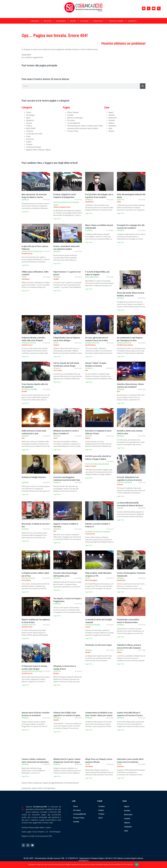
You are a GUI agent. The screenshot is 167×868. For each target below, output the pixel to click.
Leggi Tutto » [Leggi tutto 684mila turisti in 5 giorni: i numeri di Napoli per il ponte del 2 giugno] (57, 776)
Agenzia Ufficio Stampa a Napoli (38, 150)
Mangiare (56, 673)
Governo (125, 345)
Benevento (113, 118)
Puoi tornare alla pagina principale (39, 65)
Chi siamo (71, 120)
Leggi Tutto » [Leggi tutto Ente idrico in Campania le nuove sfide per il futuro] (89, 450)
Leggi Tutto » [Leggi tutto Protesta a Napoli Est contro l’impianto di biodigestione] (57, 219)
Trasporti (93, 466)
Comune (68, 207)
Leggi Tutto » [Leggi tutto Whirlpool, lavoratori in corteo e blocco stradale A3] (57, 450)
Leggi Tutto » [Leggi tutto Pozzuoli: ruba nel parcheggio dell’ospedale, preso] (57, 590)
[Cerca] (143, 86)
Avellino (112, 115)
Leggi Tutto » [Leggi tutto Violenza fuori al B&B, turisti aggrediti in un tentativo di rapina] (57, 732)
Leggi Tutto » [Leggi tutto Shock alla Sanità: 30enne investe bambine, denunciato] (121, 310)
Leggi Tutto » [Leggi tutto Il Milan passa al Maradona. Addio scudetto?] (26, 291)
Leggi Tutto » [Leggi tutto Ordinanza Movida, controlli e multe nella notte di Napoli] (26, 357)
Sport (73, 21)
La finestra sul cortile (34, 134)
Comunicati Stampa (33, 147)
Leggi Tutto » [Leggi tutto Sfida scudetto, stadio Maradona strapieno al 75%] (89, 592)
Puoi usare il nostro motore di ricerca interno (45, 79)
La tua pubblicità (74, 123)
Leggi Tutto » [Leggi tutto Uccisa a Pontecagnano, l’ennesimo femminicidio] (121, 592)
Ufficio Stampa (116, 21)
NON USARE (31, 128)
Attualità (62, 207)
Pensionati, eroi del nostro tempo (98, 645)
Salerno (111, 123)
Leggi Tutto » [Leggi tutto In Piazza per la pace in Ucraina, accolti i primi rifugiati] (26, 685)
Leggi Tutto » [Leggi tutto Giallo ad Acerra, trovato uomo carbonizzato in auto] (26, 450)
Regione (93, 345)
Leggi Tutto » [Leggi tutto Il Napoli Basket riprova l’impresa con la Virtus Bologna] (57, 357)
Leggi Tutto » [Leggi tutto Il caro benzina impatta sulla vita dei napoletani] (26, 403)
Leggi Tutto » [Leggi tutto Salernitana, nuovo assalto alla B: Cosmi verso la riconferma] (121, 778)
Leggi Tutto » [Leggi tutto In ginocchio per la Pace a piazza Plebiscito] (26, 265)
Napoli (111, 112)
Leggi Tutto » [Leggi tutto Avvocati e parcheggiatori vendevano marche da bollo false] (57, 494)
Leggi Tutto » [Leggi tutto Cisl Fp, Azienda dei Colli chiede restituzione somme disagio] (57, 382)
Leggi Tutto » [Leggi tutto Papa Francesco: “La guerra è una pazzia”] (57, 291)
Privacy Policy (73, 131)
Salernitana (120, 766)
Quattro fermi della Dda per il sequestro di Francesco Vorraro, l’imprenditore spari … (130, 715)
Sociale (29, 123)
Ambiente (56, 207)
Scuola (93, 534)
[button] (159, 8)
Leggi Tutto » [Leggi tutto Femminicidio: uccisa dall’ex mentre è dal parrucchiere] (121, 637)
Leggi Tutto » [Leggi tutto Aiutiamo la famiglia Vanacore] (26, 494)
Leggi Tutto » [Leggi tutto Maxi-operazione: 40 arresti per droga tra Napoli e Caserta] (26, 212)
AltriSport (56, 345)
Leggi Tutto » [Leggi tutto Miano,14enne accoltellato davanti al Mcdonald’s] (89, 242)
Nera (92, 202)
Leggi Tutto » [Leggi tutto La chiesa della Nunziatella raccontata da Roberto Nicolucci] (121, 520)
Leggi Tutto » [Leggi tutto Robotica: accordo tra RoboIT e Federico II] (89, 545)
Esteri (28, 136)
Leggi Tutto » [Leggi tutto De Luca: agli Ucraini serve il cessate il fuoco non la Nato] (89, 357)
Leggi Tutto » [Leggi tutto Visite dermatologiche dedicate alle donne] (121, 213)
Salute (119, 202)
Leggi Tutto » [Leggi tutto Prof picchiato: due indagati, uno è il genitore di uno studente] (89, 213)
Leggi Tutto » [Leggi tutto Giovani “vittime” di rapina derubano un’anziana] (89, 382)
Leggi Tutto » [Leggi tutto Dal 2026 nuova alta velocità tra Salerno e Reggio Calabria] (89, 478)
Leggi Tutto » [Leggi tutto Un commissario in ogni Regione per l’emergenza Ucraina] (121, 357)
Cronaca (35, 21)
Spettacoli (30, 120)
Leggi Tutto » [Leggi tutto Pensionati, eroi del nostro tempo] (89, 664)
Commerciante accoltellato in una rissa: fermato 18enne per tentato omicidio (99, 715)
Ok (137, 865)
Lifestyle (99, 21)
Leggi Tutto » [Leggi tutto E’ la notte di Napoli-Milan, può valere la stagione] (89, 289)
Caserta (112, 120)
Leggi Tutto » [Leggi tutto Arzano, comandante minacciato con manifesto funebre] (57, 263)
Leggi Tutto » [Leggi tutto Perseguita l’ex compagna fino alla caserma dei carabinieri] (121, 242)
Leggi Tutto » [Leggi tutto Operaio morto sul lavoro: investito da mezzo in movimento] (26, 730)
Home (75, 806)
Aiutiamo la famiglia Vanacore (34, 477)
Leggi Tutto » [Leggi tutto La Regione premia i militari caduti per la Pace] (26, 592)
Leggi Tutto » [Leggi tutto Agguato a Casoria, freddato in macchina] (57, 543)
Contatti (132, 21)
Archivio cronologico (75, 118)
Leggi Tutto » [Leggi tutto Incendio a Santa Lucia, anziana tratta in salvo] (121, 448)
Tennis (29, 112)
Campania (112, 126)
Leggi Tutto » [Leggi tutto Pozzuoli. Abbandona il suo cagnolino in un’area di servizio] (121, 496)
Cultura (84, 21)
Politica (48, 21)
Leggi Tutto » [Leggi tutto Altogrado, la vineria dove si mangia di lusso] (57, 685)
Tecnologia (30, 115)
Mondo (111, 131)
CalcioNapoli (26, 279)
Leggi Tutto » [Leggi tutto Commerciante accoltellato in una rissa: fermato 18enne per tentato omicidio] (89, 730)
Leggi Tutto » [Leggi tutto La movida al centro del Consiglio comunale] (89, 638)
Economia (61, 21)
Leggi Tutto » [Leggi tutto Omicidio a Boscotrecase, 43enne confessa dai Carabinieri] (121, 403)
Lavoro (55, 370)
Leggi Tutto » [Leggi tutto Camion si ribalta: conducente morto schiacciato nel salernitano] (26, 776)
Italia (110, 128)
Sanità (60, 370)
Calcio (87, 580)
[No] (163, 864)
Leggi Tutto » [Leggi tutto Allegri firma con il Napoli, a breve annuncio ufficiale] (89, 778)
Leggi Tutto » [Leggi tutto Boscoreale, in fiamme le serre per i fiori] (26, 541)
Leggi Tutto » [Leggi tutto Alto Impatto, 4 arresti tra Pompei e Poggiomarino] (57, 616)
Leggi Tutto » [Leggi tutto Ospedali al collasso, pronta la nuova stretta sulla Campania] (121, 664)
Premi (23, 580)
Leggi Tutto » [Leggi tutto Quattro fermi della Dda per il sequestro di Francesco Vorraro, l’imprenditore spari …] (121, 730)
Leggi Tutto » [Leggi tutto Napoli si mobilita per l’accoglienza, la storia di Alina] (26, 638)
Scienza (88, 534)
